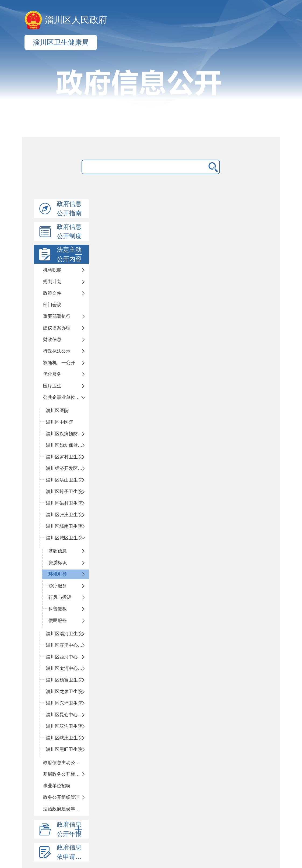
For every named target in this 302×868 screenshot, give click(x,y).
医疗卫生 (52, 386)
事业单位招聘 (57, 786)
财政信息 (52, 340)
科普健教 (58, 609)
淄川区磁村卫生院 (64, 503)
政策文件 (52, 293)
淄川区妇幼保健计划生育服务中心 (67, 445)
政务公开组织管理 (61, 797)
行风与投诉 (60, 597)
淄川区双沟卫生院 (64, 726)
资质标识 (58, 563)
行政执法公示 (57, 351)
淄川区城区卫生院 (64, 538)
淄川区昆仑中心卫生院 (67, 715)
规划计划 (52, 282)
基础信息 (58, 551)
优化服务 (52, 374)
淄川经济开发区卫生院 (67, 468)
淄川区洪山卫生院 (64, 480)
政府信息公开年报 (71, 829)
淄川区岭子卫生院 (64, 492)
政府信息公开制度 (69, 231)
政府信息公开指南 (69, 209)
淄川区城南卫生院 (64, 526)
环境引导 (58, 574)
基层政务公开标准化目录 (66, 774)
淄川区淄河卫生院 (64, 634)
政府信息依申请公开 (72, 852)
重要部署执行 (57, 316)
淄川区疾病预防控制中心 (67, 434)
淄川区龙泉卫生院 (64, 692)
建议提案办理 (57, 328)
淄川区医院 (57, 411)
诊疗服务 (58, 586)
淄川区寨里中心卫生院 (67, 645)
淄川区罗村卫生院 (64, 457)
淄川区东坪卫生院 (64, 703)
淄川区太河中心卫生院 (67, 668)
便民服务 (58, 621)
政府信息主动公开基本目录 (66, 763)
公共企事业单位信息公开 (66, 397)
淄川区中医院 (59, 422)
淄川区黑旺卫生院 (64, 749)
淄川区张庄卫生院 (64, 515)
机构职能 (52, 270)
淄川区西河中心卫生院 (67, 657)
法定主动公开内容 (71, 254)
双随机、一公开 (59, 363)
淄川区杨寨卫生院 (64, 680)
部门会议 (52, 305)
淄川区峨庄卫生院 (64, 738)
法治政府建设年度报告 (66, 809)
